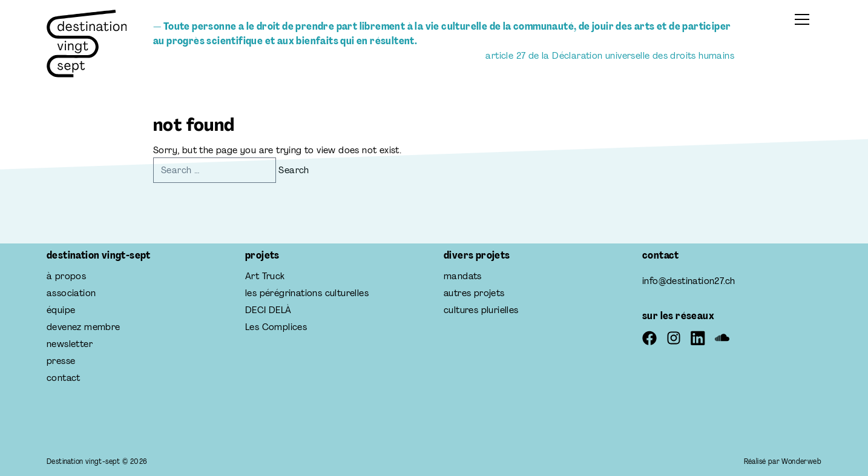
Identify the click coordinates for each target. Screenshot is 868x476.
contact (64, 378)
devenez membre (84, 327)
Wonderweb (801, 461)
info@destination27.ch (689, 281)
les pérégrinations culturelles (307, 293)
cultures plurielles (481, 310)
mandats (463, 276)
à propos (66, 276)
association (71, 293)
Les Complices (276, 327)
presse (61, 361)
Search (294, 170)
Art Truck (265, 276)
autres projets (474, 293)
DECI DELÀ (268, 310)
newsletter (70, 344)
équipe (61, 310)
